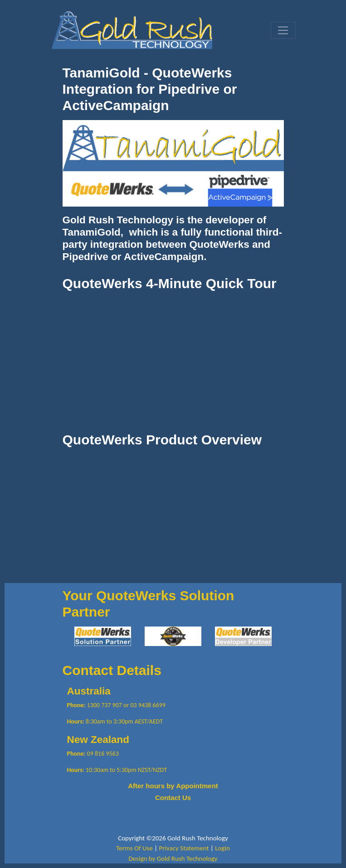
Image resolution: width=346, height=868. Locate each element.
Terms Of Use (134, 848)
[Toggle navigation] (283, 30)
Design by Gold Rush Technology (173, 858)
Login (222, 848)
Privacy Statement (184, 848)
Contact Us (173, 798)
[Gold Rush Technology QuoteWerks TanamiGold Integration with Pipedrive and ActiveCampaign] (132, 29)
